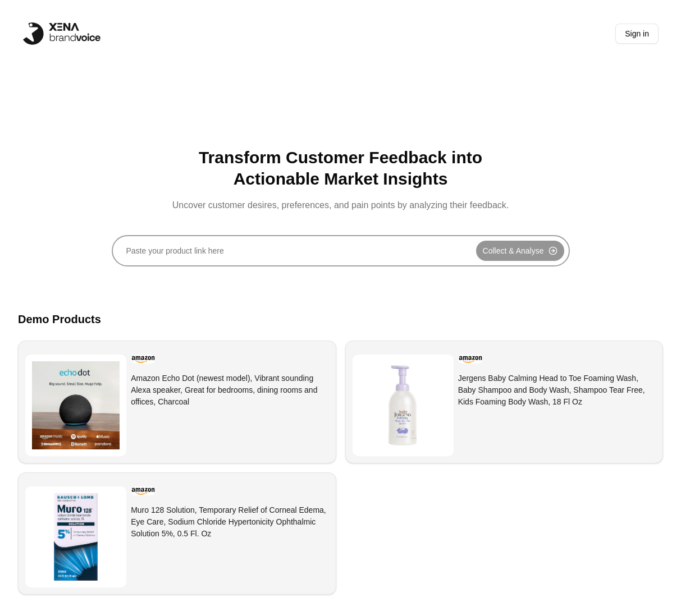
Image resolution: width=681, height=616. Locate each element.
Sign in (637, 34)
